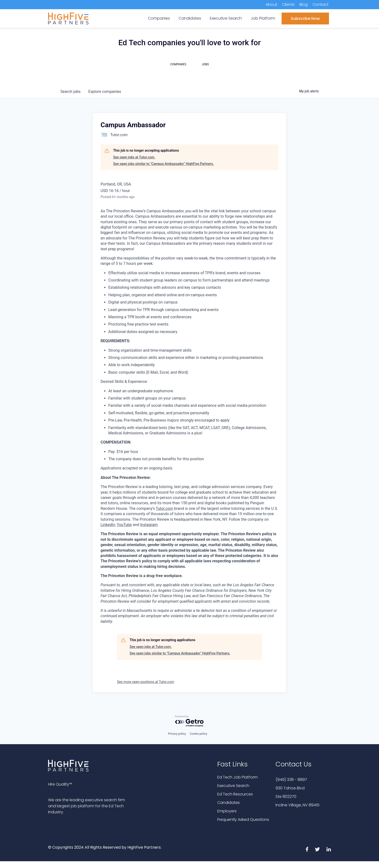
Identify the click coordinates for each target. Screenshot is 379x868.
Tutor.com (164, 508)
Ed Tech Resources (235, 794)
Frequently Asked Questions (243, 820)
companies (105, 92)
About (271, 4)
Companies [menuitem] (159, 18)
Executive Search (233, 786)
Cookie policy (198, 734)
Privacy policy (177, 734)
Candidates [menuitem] (190, 18)
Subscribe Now (305, 19)
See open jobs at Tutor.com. (134, 157)
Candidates (229, 803)
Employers (227, 811)
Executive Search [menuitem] (226, 18)
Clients (288, 4)
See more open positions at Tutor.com (146, 682)
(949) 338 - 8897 (291, 780)
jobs (70, 92)
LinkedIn (108, 525)
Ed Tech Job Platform (237, 777)
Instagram (149, 525)
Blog (304, 4)
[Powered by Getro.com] (189, 721)
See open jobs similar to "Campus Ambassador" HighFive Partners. (164, 164)
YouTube (124, 525)
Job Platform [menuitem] (263, 18)
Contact (321, 4)
